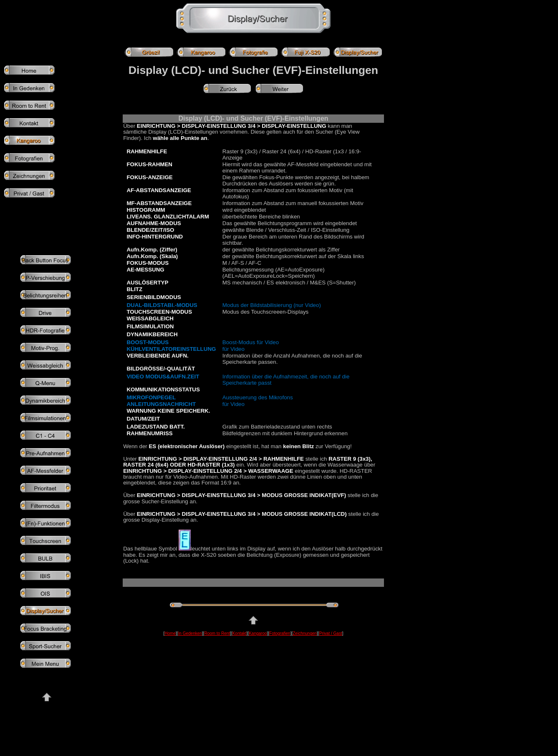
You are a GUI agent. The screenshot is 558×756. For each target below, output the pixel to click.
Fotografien (280, 633)
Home (170, 633)
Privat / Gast (331, 633)
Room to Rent (217, 633)
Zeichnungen (305, 633)
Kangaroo (258, 633)
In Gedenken (190, 633)
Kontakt (240, 633)
